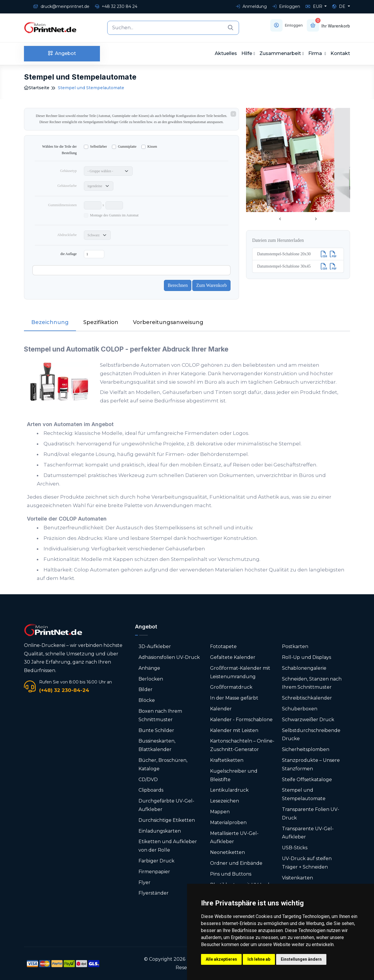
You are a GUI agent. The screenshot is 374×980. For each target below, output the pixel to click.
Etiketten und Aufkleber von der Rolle (168, 846)
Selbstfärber (98, 147)
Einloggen (286, 6)
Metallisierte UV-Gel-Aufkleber (234, 838)
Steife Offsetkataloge (307, 780)
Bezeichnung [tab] (50, 322)
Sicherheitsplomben (306, 749)
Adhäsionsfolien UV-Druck (169, 657)
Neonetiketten (227, 852)
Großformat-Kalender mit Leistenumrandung (240, 672)
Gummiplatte (127, 147)
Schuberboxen (300, 709)
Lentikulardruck (229, 790)
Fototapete (223, 646)
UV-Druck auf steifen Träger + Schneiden (307, 863)
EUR (315, 6)
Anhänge (149, 668)
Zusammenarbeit (280, 53)
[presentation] (280, 219)
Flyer (144, 882)
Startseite (37, 88)
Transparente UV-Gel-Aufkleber (308, 833)
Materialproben (228, 823)
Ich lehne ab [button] (259, 959)
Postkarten (295, 646)
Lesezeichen (225, 801)
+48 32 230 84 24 (116, 6)
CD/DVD (148, 780)
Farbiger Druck (156, 861)
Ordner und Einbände (236, 863)
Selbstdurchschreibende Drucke (311, 735)
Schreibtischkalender (307, 698)
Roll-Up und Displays (307, 657)
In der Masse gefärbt (234, 698)
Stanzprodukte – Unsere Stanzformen (311, 764)
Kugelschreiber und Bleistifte (234, 775)
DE (339, 6)
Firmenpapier (154, 872)
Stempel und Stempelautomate (304, 794)
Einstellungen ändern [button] (301, 959)
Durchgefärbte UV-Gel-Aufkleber (166, 805)
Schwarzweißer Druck (308, 720)
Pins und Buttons (231, 874)
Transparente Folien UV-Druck (311, 814)
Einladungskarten (160, 831)
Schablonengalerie (304, 668)
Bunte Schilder (156, 730)
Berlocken (151, 679)
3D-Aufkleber (155, 646)
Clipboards (151, 790)
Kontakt (340, 53)
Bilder (146, 689)
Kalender (221, 709)
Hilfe (247, 53)
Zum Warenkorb (211, 285)
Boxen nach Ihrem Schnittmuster (160, 715)
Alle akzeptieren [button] (221, 959)
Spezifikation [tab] (101, 322)
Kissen (152, 147)
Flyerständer (154, 893)
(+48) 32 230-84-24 (64, 690)
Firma (316, 53)
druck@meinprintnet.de (61, 6)
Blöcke (147, 700)
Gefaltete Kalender (233, 657)
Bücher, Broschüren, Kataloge (163, 764)
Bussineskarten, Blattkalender (157, 745)
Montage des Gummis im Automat (114, 215)
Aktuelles (226, 53)
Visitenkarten (297, 878)
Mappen (220, 812)
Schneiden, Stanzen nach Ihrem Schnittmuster (312, 683)
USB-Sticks (295, 848)
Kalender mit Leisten (234, 730)
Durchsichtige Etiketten (167, 820)
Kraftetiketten (227, 760)
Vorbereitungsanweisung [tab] (168, 322)
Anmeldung (251, 6)
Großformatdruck (231, 687)
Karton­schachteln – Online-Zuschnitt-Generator (242, 745)
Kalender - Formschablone (241, 720)
